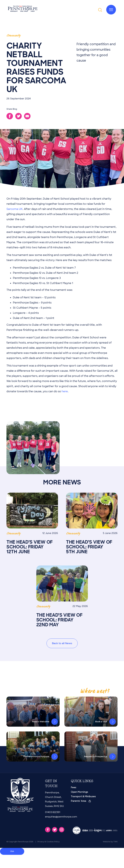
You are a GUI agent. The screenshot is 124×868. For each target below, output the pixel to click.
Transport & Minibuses (83, 796)
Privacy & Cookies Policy (49, 842)
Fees (74, 787)
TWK (115, 842)
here (65, 391)
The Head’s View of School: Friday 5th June (92, 523)
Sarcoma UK (15, 209)
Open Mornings (79, 792)
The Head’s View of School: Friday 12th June (32, 523)
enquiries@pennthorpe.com (61, 817)
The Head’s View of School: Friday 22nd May (62, 596)
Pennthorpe (23, 842)
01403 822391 (53, 812)
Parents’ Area (81, 801)
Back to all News (62, 643)
